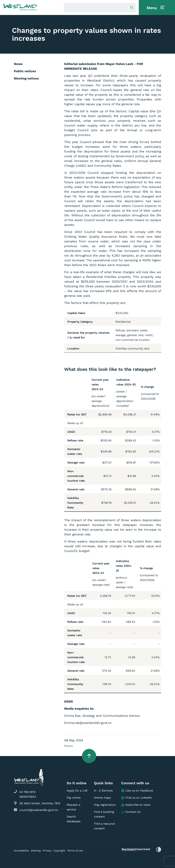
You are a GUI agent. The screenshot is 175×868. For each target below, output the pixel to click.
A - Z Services (103, 790)
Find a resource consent (104, 826)
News (68, 746)
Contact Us (131, 812)
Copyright (59, 851)
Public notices (25, 71)
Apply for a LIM (77, 790)
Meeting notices (26, 78)
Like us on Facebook (137, 791)
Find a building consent (104, 814)
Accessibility (21, 851)
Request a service (73, 807)
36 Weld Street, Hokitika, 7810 (40, 803)
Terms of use (75, 851)
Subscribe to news (136, 805)
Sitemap (36, 851)
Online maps (102, 798)
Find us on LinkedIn (137, 798)
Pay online (74, 798)
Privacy (47, 851)
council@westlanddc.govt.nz (39, 810)
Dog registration (105, 805)
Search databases (74, 819)
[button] (20, 7)
